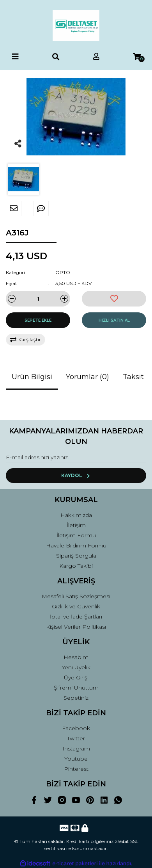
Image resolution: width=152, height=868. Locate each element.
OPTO (63, 272)
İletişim (76, 525)
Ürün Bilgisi (32, 377)
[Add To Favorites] (114, 299)
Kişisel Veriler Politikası (76, 627)
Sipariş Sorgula (76, 556)
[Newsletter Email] (76, 458)
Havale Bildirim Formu (76, 545)
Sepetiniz (76, 698)
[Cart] (137, 57)
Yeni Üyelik (76, 667)
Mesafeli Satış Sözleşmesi (76, 596)
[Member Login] (96, 57)
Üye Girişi (76, 677)
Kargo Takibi (76, 566)
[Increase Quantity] (64, 299)
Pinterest (76, 769)
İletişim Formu (76, 535)
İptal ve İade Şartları (76, 617)
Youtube (76, 759)
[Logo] (76, 25)
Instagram (76, 749)
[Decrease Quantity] (12, 299)
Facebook (76, 728)
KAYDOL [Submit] (76, 475)
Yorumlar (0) (87, 377)
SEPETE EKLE (38, 320)
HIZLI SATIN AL (114, 320)
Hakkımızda (76, 515)
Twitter (76, 738)
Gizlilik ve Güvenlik (76, 606)
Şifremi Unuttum (76, 688)
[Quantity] (38, 299)
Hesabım (76, 657)
